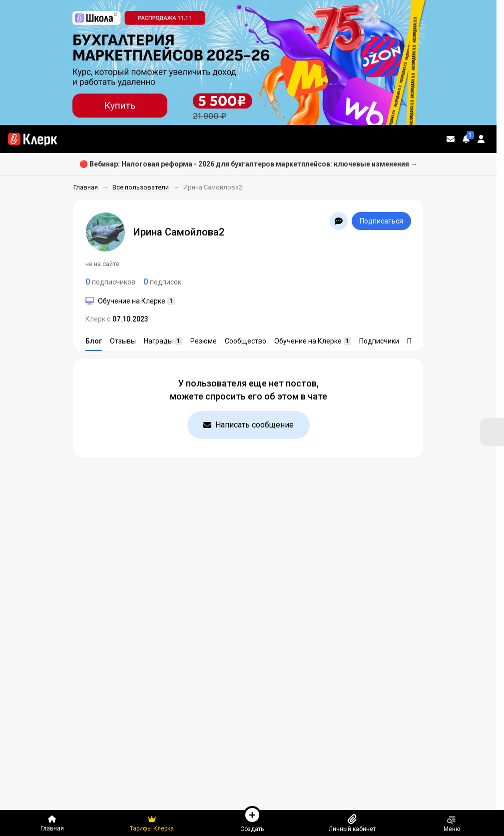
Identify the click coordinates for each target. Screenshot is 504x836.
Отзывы (123, 341)
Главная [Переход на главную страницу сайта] (52, 823)
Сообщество (246, 341)
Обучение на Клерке (313, 341)
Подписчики (379, 341)
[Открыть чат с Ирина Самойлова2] (339, 221)
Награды (163, 341)
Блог (94, 341)
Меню (452, 823)
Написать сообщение (249, 425)
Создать (252, 819)
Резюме (204, 341)
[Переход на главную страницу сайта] (32, 139)
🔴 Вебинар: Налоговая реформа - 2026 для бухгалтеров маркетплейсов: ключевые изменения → (249, 164)
